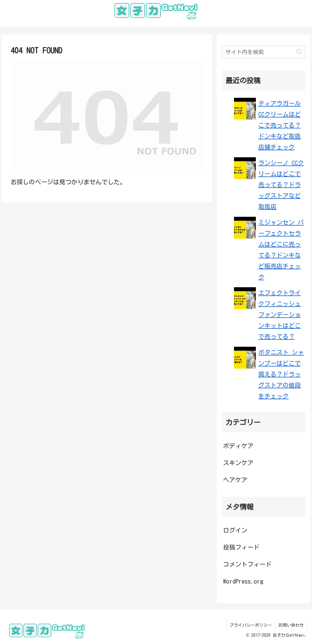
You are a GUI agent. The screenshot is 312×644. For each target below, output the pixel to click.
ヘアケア (235, 480)
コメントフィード (247, 564)
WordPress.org (243, 581)
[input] (264, 52)
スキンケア (238, 463)
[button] (299, 52)
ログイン (235, 530)
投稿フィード (241, 547)
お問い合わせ (291, 625)
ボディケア (238, 446)
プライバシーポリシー (251, 625)
